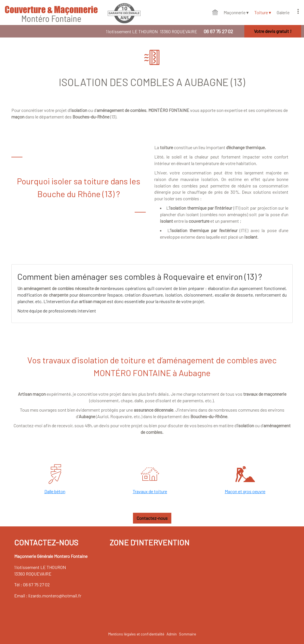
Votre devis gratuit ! (273, 31)
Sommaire (188, 634)
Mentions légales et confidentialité (136, 634)
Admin (172, 634)
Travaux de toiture (150, 491)
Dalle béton (55, 491)
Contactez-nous (152, 518)
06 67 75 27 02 (36, 584)
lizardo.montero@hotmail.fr (55, 596)
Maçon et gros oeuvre (245, 491)
